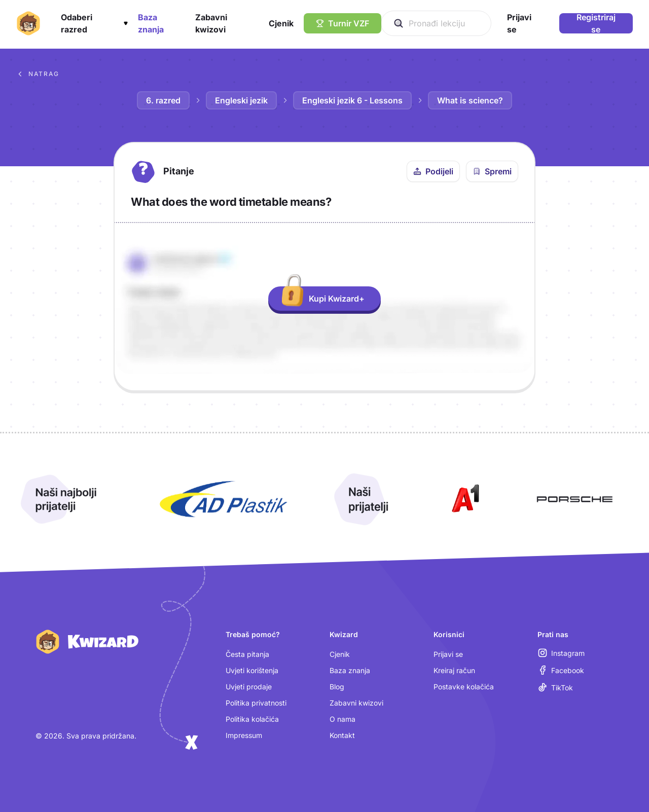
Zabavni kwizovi (356, 703)
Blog (337, 687)
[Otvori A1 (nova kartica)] (463, 499)
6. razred (163, 100)
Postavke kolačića (464, 687)
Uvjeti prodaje (249, 687)
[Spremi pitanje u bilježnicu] (492, 171)
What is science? (470, 100)
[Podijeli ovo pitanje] (433, 171)
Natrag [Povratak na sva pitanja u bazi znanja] (38, 74)
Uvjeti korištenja (252, 670)
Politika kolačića (252, 719)
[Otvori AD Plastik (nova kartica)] (224, 499)
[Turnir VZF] (342, 23)
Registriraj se (596, 23)
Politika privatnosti (256, 703)
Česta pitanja (247, 654)
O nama (342, 719)
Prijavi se (448, 654)
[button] (95, 23)
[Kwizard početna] (28, 23)
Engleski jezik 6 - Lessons (352, 100)
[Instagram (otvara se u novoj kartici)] (561, 653)
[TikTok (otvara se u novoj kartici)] (555, 687)
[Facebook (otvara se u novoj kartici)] (561, 670)
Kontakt (342, 735)
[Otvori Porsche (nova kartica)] (574, 499)
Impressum (244, 735)
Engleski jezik (241, 100)
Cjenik (340, 654)
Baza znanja (350, 670)
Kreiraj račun (454, 670)
